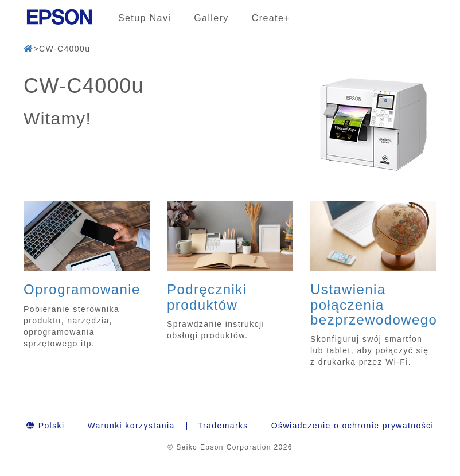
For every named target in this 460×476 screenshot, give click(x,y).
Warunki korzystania (131, 426)
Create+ (271, 18)
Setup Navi (145, 18)
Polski (45, 426)
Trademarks (223, 426)
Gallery (211, 18)
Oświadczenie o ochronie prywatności (352, 426)
